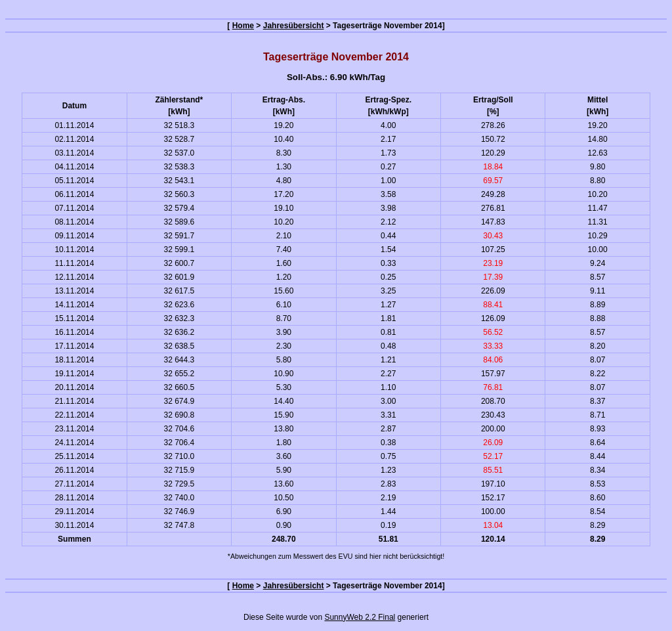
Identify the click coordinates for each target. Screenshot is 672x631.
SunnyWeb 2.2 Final (360, 617)
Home (243, 26)
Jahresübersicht (294, 26)
